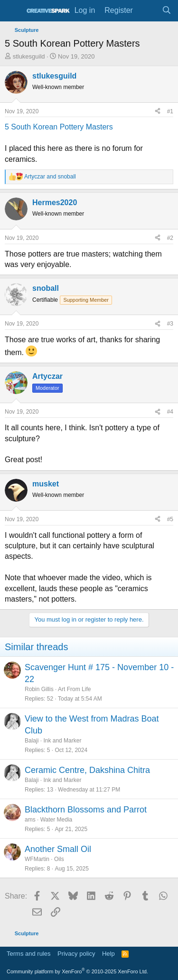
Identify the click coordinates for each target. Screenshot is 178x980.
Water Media (56, 820)
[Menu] (13, 11)
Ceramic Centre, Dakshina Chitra (87, 770)
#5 (170, 519)
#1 (170, 111)
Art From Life (74, 689)
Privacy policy (76, 954)
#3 (170, 324)
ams (30, 820)
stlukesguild (29, 56)
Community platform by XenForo (77, 971)
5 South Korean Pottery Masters (59, 127)
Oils (59, 859)
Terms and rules (28, 954)
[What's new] (147, 10)
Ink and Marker (62, 741)
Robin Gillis (39, 689)
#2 (170, 238)
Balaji (32, 741)
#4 (170, 412)
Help (108, 954)
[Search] (166, 10)
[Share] (158, 112)
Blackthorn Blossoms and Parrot (86, 810)
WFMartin (37, 859)
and (50, 177)
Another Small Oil (58, 849)
